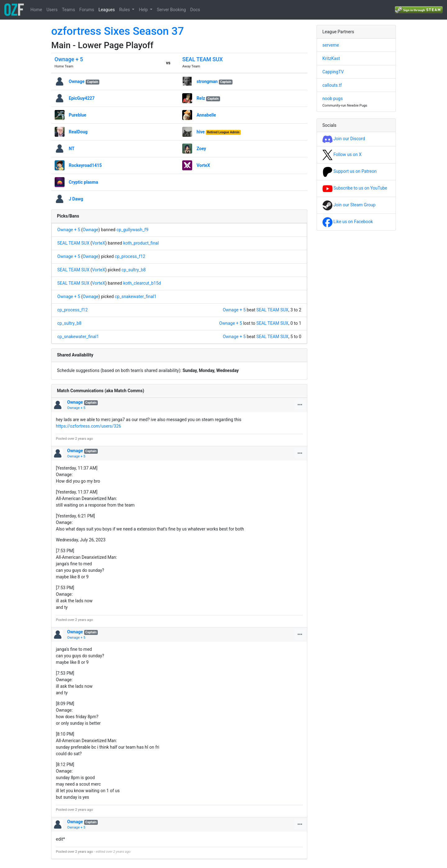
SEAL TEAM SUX (202, 59)
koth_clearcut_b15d (142, 283)
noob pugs (333, 99)
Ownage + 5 (69, 59)
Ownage (77, 81)
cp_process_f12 (130, 256)
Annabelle (206, 115)
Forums (87, 10)
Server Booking (171, 10)
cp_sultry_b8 (134, 270)
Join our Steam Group (349, 205)
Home (36, 10)
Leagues (107, 10)
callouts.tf (332, 85)
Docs (195, 10)
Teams (68, 10)
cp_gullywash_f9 (132, 230)
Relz (201, 98)
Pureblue (78, 115)
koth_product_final (141, 243)
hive (201, 132)
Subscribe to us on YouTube (355, 188)
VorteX (203, 165)
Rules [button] (125, 10)
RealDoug (78, 132)
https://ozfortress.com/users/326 (88, 426)
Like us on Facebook (348, 222)
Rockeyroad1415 (85, 165)
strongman (207, 81)
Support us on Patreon (350, 171)
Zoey (201, 149)
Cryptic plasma (84, 182)
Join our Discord (344, 139)
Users (52, 10)
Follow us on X (342, 154)
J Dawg (76, 199)
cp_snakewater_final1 (136, 296)
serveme (331, 45)
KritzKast (331, 58)
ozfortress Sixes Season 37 (117, 31)
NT (72, 149)
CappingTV (333, 72)
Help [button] (144, 10)
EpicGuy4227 (82, 98)
